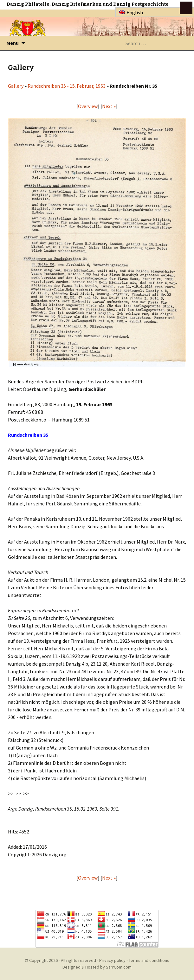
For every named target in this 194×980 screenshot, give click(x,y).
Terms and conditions (149, 960)
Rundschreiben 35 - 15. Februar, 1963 (67, 86)
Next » (109, 106)
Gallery (16, 86)
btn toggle (186, 8)
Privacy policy (112, 960)
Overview (88, 106)
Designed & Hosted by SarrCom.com (97, 967)
